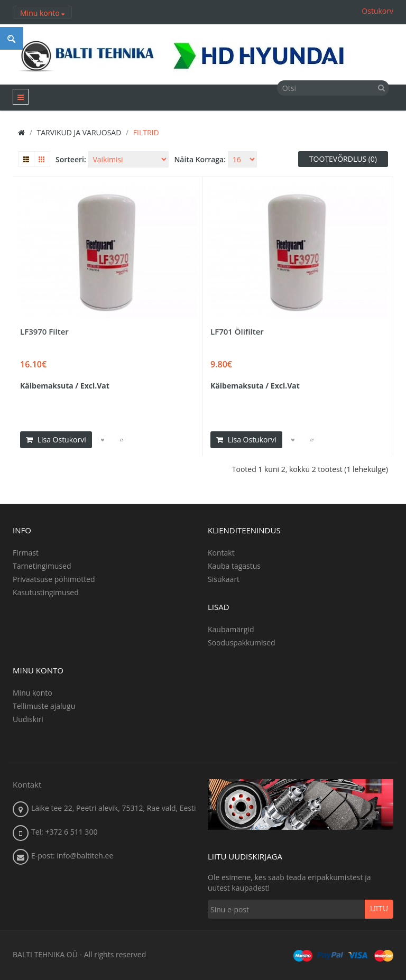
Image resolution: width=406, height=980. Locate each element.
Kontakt (221, 553)
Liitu (379, 909)
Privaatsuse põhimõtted (54, 579)
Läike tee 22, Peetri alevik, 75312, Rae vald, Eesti (114, 808)
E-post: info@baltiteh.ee (72, 856)
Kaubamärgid (231, 629)
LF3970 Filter (44, 331)
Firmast (26, 553)
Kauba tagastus (234, 566)
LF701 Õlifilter (237, 331)
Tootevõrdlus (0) (343, 159)
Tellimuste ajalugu (44, 706)
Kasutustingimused (46, 592)
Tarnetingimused (42, 566)
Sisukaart (224, 579)
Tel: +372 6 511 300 (64, 832)
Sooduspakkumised (242, 642)
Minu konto (33, 693)
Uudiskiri (28, 719)
